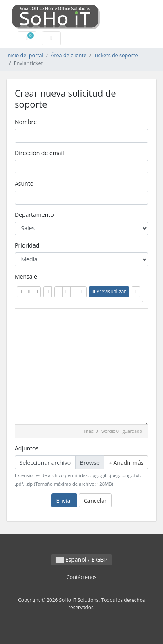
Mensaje (26, 276)
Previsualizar (109, 292)
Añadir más (126, 463)
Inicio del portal (25, 55)
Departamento (34, 215)
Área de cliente (68, 55)
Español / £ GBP (81, 560)
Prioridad (27, 245)
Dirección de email (39, 153)
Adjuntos (27, 448)
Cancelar (95, 501)
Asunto (24, 184)
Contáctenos (82, 577)
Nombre (26, 122)
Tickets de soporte (116, 55)
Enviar (65, 501)
